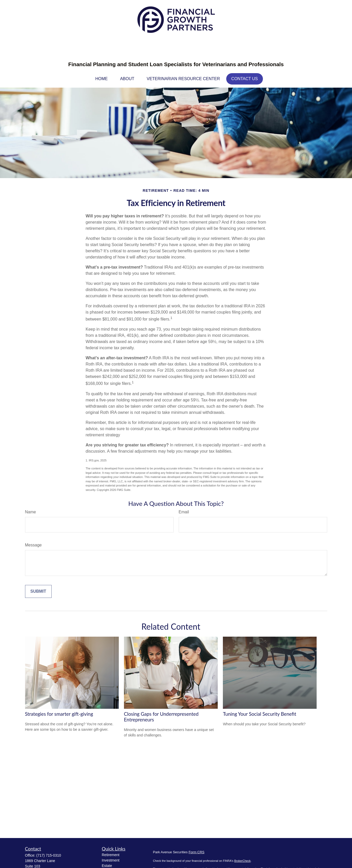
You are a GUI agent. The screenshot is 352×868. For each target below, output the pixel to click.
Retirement (111, 855)
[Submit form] (38, 591)
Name (31, 512)
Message (33, 545)
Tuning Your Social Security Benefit (260, 714)
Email (184, 512)
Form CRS (196, 852)
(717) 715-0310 (49, 855)
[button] (101, 79)
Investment (111, 860)
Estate (107, 866)
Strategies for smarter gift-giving (59, 714)
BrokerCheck (243, 861)
